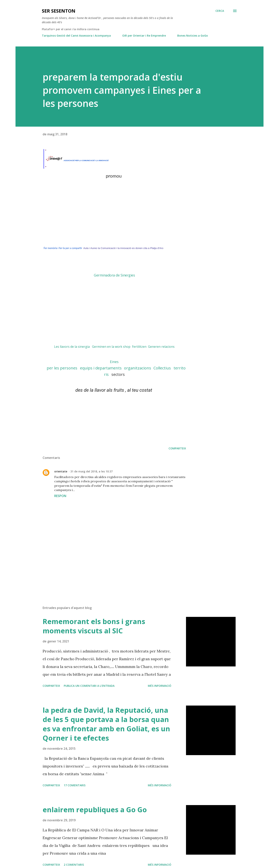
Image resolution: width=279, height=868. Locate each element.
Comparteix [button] (177, 448)
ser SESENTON (59, 11)
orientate (61, 471)
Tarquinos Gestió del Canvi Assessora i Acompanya (76, 36)
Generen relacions (161, 347)
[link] (114, 362)
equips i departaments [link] (101, 368)
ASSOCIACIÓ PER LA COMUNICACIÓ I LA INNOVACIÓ (87, 161)
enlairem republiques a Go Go (95, 810)
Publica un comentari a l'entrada (89, 686)
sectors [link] (118, 374)
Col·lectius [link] (162, 368)
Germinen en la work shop (111, 347)
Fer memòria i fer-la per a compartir (63, 248)
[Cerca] (220, 11)
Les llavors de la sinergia (72, 347)
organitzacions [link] (138, 368)
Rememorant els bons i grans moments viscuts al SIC (94, 626)
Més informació (160, 686)
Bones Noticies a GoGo (193, 36)
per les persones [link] (63, 368)
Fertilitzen (139, 347)
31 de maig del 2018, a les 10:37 (91, 471)
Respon (60, 496)
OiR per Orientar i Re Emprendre (144, 36)
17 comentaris (75, 785)
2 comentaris (74, 865)
